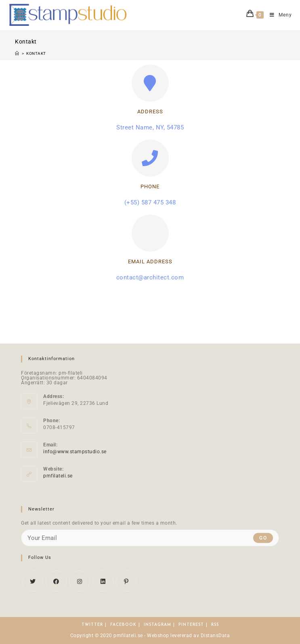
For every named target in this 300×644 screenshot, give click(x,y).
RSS (215, 625)
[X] (33, 581)
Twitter (92, 625)
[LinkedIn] (103, 581)
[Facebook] (56, 581)
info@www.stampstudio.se (75, 452)
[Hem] (17, 53)
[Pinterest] (126, 581)
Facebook (123, 625)
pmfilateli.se (58, 476)
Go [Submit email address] (263, 538)
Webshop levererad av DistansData (188, 636)
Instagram (157, 625)
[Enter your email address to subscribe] (150, 538)
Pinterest (191, 625)
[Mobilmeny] (278, 15)
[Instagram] (80, 581)
